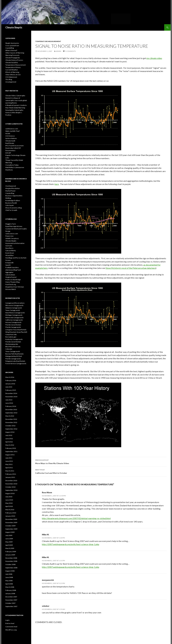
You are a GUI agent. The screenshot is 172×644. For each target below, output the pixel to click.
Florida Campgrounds (13, 327)
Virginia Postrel (11, 277)
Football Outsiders (12, 267)
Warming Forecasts (12, 55)
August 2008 (10, 571)
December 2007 (11, 597)
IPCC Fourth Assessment (14, 146)
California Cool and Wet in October (101, 471)
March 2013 (10, 416)
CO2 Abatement (11, 77)
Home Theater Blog (12, 282)
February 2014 (11, 406)
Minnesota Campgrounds (15, 317)
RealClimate (10, 143)
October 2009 (10, 526)
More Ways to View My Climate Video (101, 461)
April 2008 (9, 584)
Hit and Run (9, 255)
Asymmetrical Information (15, 243)
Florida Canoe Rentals (13, 325)
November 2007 (11, 600)
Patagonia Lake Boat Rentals (15, 361)
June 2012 (9, 439)
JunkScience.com (12, 129)
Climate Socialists (12, 62)
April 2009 (9, 545)
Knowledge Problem (13, 200)
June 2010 (9, 500)
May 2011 (9, 464)
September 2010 (11, 490)
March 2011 (10, 471)
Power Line (9, 236)
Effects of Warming (12, 72)
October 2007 (10, 603)
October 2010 (10, 487)
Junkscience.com (12, 234)
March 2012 (10, 445)
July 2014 (9, 400)
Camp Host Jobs (11, 334)
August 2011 (10, 455)
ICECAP (8, 153)
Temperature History (13, 67)
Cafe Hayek (9, 205)
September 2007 (11, 606)
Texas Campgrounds (13, 310)
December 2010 (11, 481)
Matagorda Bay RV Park (14, 356)
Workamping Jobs (12, 344)
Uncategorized (11, 82)
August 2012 (10, 432)
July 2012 (9, 435)
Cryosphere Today (12, 165)
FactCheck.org (11, 284)
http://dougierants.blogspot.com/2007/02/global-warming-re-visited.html (76, 518)
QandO (8, 265)
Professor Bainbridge (13, 280)
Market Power (10, 191)
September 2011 (11, 451)
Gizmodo (9, 246)
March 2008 (10, 587)
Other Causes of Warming (15, 53)
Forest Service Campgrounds (16, 363)
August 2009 (10, 532)
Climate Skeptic (14, 27)
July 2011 (9, 458)
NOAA (8, 133)
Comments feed (11, 627)
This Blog (9, 79)
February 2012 (11, 448)
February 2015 (11, 390)
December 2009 (11, 519)
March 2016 (10, 377)
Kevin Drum (10, 253)
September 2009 (11, 529)
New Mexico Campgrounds (15, 313)
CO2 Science (10, 136)
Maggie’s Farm (11, 224)
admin (59, 51)
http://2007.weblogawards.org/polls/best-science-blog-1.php (71, 544)
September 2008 (11, 568)
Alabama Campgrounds (14, 308)
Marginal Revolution (13, 188)
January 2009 (10, 555)
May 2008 (9, 581)
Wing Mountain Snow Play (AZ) (16, 332)
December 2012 (11, 419)
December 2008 (11, 558)
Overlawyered (11, 186)
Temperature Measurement (48, 41)
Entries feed (10, 623)
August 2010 (10, 493)
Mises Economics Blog (14, 208)
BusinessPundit (11, 203)
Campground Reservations (15, 303)
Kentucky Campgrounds (14, 339)
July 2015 (9, 387)
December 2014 (11, 393)
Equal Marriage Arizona (14, 226)
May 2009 (9, 542)
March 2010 (10, 510)
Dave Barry (9, 248)
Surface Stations (11, 138)
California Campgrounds (14, 320)
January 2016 (10, 384)
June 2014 (9, 403)
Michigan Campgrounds (14, 315)
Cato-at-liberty (11, 251)
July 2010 (9, 497)
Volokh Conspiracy (12, 238)
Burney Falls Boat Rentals (15, 354)
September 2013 (11, 413)
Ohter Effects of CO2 (13, 75)
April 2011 (9, 468)
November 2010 (11, 484)
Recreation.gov (11, 337)
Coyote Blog (10, 193)
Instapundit (9, 263)
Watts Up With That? (13, 131)
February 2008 (11, 590)
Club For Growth (11, 210)
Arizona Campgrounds (13, 322)
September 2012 (11, 429)
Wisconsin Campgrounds (14, 305)
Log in (7, 620)
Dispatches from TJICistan (15, 287)
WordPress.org (11, 630)
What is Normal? (11, 50)
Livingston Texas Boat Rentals (16, 330)
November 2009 (11, 522)
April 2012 (9, 442)
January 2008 (10, 593)
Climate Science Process (14, 60)
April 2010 (9, 506)
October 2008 (10, 564)
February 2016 (11, 380)
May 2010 (9, 503)
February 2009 (11, 552)
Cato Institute (10, 275)
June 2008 (9, 577)
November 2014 (11, 397)
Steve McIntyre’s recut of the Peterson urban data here (131, 268)
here (57, 184)
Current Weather (12, 70)
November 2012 (11, 422)
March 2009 (10, 548)
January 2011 (10, 477)
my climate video (154, 58)
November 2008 (11, 561)
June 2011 (9, 461)
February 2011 (11, 474)
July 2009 (9, 535)
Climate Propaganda (13, 58)
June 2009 (9, 539)
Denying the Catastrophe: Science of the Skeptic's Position (14, 113)
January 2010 (10, 516)
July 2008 (9, 574)
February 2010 (11, 513)
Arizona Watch (11, 289)
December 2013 (11, 409)
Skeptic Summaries (12, 43)
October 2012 (10, 426)
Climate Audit (10, 141)
